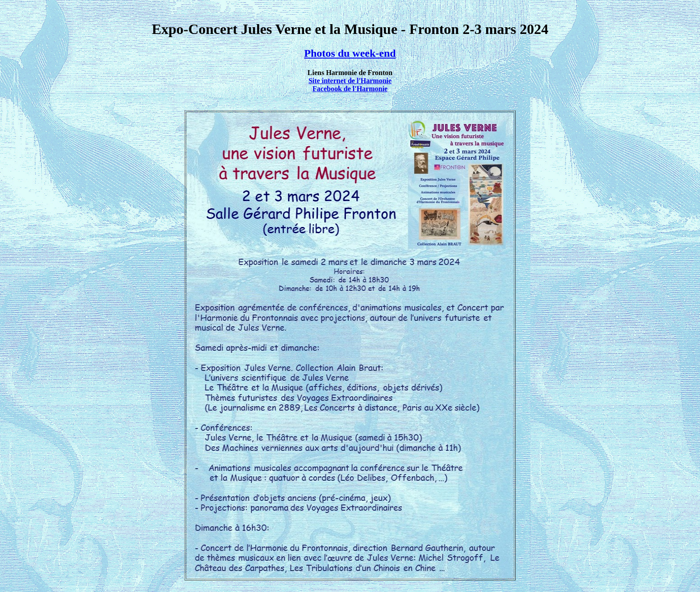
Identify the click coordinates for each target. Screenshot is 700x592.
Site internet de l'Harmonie (350, 81)
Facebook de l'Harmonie (350, 89)
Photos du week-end (350, 53)
